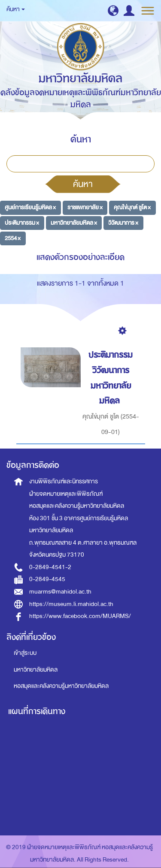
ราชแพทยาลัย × (85, 207)
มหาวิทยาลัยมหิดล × (74, 223)
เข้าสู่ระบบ (25, 653)
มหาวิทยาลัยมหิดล (36, 670)
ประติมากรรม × (22, 223)
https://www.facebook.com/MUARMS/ (80, 616)
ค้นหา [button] (16, 9)
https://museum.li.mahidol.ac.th (71, 604)
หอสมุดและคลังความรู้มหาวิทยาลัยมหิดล (61, 686)
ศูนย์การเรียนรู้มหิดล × (30, 207)
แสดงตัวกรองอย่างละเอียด (80, 257)
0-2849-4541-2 (50, 567)
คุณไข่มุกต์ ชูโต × (132, 207)
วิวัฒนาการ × (123, 223)
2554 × (13, 238)
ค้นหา (83, 184)
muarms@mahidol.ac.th (60, 592)
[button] (113, 11)
